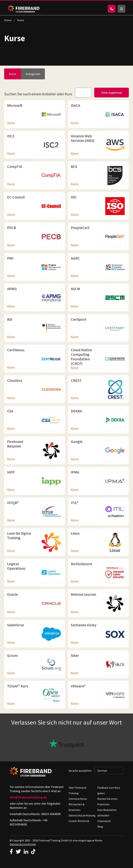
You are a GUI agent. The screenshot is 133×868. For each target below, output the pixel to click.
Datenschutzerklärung (82, 815)
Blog (100, 827)
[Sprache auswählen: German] (109, 771)
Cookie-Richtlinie (79, 821)
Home (8, 20)
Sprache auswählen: (80, 771)
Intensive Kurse (78, 799)
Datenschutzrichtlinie (23, 844)
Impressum (104, 821)
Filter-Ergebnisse (112, 93)
